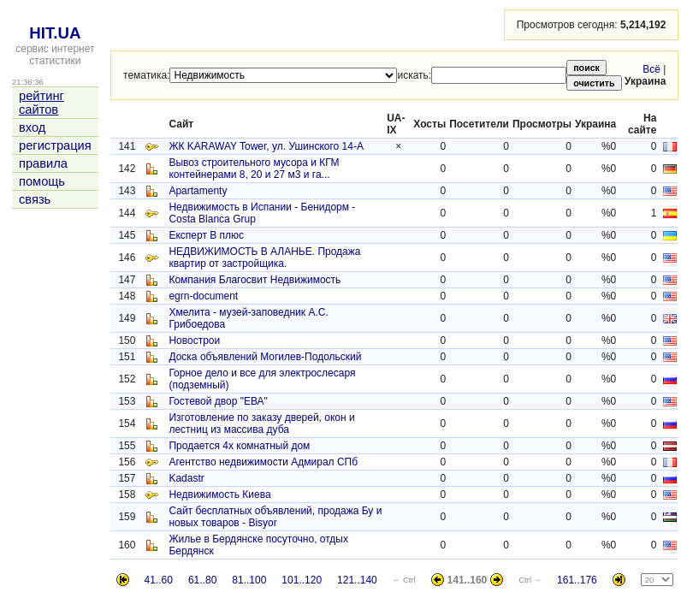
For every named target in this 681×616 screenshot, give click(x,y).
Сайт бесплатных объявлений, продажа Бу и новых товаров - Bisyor (275, 517)
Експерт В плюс (206, 235)
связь (35, 199)
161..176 (577, 580)
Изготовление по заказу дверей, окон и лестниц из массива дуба (261, 423)
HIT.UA (55, 33)
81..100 (249, 580)
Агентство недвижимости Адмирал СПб (263, 462)
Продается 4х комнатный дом (239, 446)
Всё (651, 69)
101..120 (302, 580)
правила (43, 163)
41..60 (159, 580)
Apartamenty (198, 191)
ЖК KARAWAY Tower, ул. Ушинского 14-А (266, 146)
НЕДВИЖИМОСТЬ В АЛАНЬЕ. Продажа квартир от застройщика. (264, 258)
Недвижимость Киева (219, 495)
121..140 (357, 580)
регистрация (55, 145)
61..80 (202, 580)
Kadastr (186, 478)
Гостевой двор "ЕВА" (218, 401)
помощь (42, 181)
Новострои (194, 341)
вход (32, 127)
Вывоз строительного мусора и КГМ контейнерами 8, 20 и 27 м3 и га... (254, 169)
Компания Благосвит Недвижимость (255, 280)
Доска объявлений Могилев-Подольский (265, 357)
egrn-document (203, 296)
